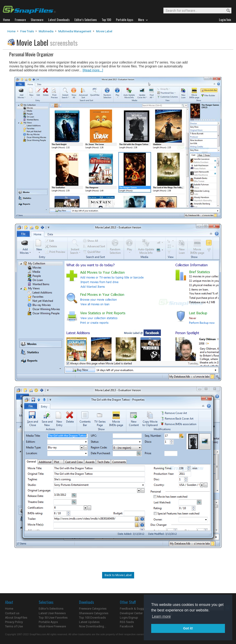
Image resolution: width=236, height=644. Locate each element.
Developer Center (131, 613)
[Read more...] (93, 70)
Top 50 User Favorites (53, 618)
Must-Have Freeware (52, 626)
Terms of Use (14, 626)
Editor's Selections (51, 609)
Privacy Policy (14, 622)
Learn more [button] (161, 616)
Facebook (127, 626)
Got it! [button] (188, 628)
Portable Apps (48, 622)
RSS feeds (127, 622)
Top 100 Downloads (92, 618)
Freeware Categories (93, 609)
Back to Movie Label (118, 575)
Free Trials (27, 31)
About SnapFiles (16, 618)
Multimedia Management (75, 31)
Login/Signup (129, 618)
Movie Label (104, 31)
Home (11, 31)
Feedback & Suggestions (137, 609)
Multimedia (46, 31)
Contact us (12, 613)
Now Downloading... (93, 626)
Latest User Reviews (52, 613)
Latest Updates (89, 622)
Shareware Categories (94, 613)
